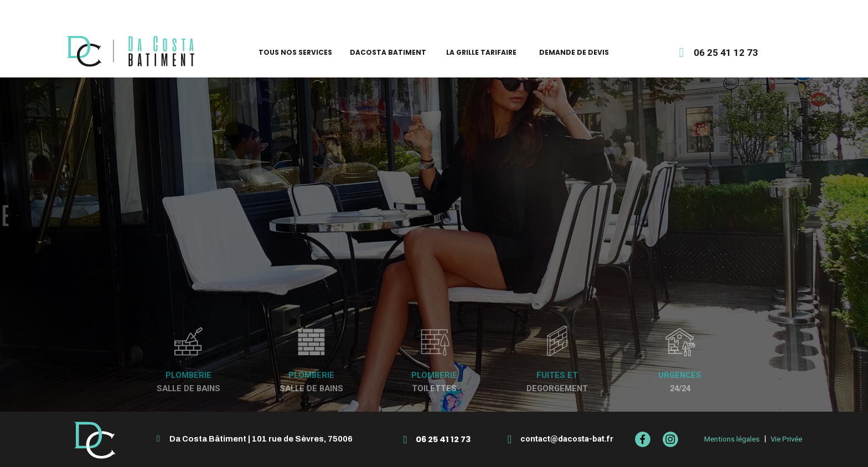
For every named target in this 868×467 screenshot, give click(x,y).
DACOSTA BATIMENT (388, 52)
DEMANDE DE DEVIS (574, 52)
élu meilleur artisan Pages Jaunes (434, 10)
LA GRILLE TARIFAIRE (481, 52)
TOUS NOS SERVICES (295, 52)
